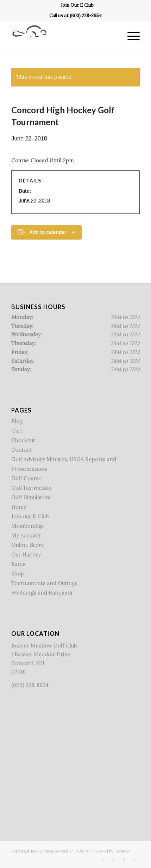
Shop (18, 574)
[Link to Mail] (134, 859)
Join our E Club (30, 516)
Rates (18, 564)
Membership (27, 526)
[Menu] (130, 36)
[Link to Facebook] (103, 859)
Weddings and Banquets (42, 593)
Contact (21, 450)
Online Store (28, 545)
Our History (26, 554)
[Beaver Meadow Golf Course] (63, 36)
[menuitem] (77, 5)
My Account (26, 535)
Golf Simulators (31, 497)
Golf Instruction (32, 488)
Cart (17, 431)
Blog (17, 421)
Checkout (23, 440)
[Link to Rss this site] (124, 859)
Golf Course (26, 478)
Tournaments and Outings (44, 583)
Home (19, 507)
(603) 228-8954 (86, 16)
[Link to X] (113, 859)
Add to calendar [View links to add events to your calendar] (48, 232)
